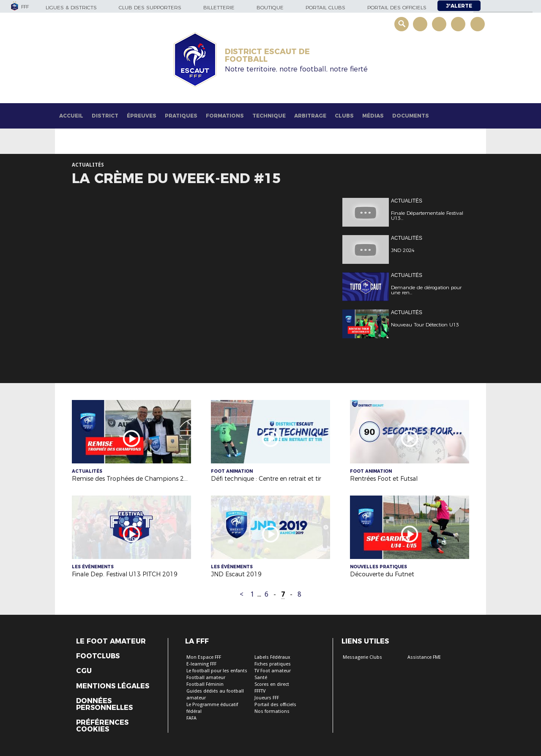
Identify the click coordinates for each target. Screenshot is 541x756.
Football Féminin (205, 684)
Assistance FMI (424, 657)
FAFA (191, 718)
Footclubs (98, 656)
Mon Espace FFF (204, 657)
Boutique (270, 7)
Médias (373, 116)
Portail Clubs (325, 7)
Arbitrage (310, 116)
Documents (411, 116)
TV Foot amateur (273, 671)
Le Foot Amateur (111, 641)
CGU (84, 671)
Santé (261, 678)
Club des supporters (150, 7)
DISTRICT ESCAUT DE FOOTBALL (267, 55)
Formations (225, 116)
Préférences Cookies (102, 726)
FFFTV (260, 691)
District (105, 116)
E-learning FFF (201, 664)
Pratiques (181, 116)
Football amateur (206, 678)
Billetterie (219, 7)
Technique (269, 116)
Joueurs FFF (267, 698)
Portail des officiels (397, 7)
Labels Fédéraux (272, 657)
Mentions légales (113, 686)
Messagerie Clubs (362, 657)
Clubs (344, 116)
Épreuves (142, 116)
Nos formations (272, 711)
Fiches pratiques (273, 664)
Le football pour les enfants (217, 671)
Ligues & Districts (71, 7)
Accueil (71, 116)
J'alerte (459, 6)
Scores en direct (272, 684)
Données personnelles (104, 704)
